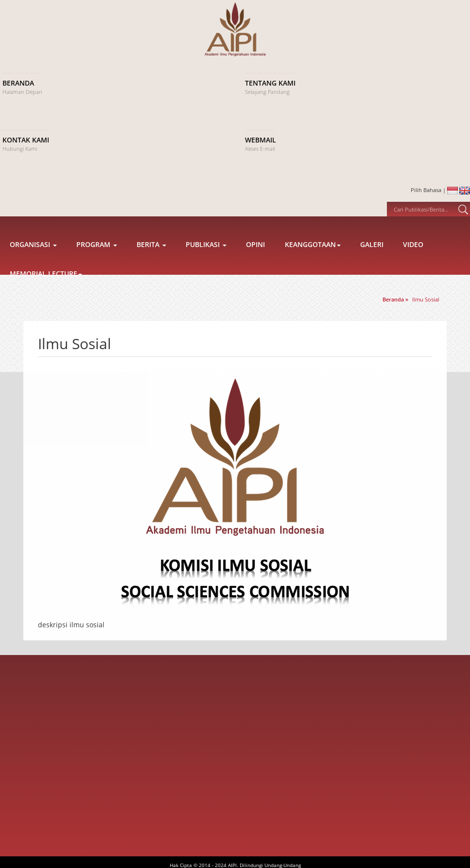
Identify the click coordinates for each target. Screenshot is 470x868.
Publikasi (206, 259)
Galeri (372, 259)
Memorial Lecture (46, 289)
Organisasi (33, 259)
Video (413, 259)
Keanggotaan (313, 259)
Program (97, 259)
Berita (151, 259)
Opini (255, 259)
